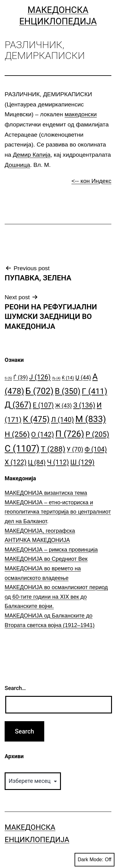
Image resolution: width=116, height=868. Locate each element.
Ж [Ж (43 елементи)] (63, 405)
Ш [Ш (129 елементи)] (82, 462)
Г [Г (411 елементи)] (94, 391)
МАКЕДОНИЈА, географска (40, 531)
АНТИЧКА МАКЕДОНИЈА (37, 540)
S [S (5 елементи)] (8, 378)
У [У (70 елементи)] (75, 450)
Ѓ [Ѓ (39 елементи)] (21, 377)
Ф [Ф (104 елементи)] (96, 449)
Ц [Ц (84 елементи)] (37, 462)
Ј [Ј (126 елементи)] (40, 377)
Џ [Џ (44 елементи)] (83, 377)
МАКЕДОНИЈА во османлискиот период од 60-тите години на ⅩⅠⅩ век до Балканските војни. (56, 597)
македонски (81, 114)
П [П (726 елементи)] (70, 434)
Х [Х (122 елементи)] (16, 462)
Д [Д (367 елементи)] (18, 405)
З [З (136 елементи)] (84, 405)
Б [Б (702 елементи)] (39, 391)
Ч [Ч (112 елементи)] (58, 462)
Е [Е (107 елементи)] (43, 405)
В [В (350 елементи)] (68, 391)
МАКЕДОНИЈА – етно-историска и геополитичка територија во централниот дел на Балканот (58, 512)
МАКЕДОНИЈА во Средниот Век (46, 559)
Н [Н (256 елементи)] (17, 434)
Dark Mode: (95, 860)
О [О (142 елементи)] (43, 434)
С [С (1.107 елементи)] (22, 448)
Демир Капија (32, 155)
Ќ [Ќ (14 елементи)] (68, 378)
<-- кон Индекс (91, 181)
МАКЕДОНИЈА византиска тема (46, 493)
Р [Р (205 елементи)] (97, 434)
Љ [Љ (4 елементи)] (56, 378)
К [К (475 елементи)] (36, 419)
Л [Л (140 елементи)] (62, 420)
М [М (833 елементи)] (90, 419)
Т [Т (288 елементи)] (53, 449)
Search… (15, 688)
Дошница (17, 165)
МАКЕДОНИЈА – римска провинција (51, 550)
